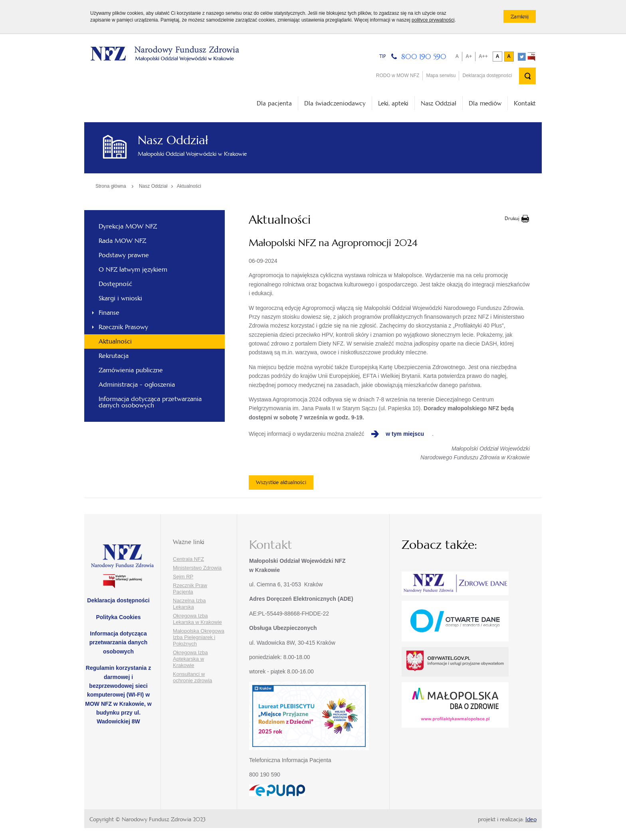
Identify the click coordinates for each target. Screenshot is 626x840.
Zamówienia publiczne (131, 370)
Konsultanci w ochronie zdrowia (192, 677)
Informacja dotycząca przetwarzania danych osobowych (150, 402)
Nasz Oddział (439, 103)
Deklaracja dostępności (487, 75)
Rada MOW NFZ (122, 241)
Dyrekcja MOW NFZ (128, 226)
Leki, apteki (393, 103)
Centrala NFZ (188, 559)
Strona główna (111, 186)
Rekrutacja (114, 356)
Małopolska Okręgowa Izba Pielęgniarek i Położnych (199, 637)
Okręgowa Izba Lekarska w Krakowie (197, 619)
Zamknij (523, 18)
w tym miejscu (405, 434)
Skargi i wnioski (120, 298)
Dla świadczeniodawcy (335, 103)
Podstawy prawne (124, 255)
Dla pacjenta (274, 103)
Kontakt (525, 103)
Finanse (109, 313)
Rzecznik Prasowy (123, 327)
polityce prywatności (433, 20)
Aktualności (189, 186)
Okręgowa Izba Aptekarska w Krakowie (190, 659)
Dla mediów (485, 103)
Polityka (118, 617)
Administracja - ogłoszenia (137, 384)
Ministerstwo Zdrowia (197, 568)
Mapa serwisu (441, 75)
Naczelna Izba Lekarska (189, 604)
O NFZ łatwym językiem (133, 269)
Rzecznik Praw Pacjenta (190, 589)
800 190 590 (424, 57)
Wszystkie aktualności (281, 482)
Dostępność (115, 284)
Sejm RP (183, 577)
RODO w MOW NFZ (398, 75)
